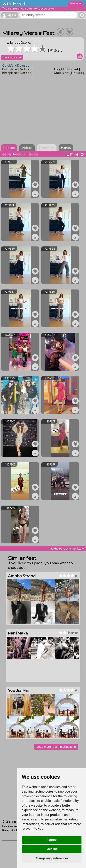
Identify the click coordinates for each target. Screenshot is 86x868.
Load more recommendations (56, 747)
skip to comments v (67, 548)
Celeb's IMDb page (16, 65)
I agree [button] (52, 840)
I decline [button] (52, 849)
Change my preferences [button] (52, 858)
